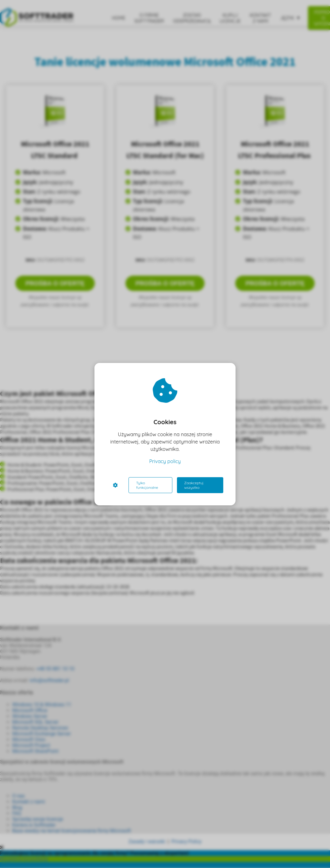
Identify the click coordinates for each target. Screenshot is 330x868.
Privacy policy (165, 461)
